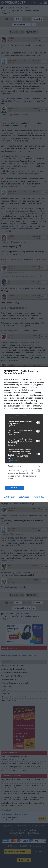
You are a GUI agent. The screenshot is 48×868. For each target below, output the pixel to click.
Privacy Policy (38, 497)
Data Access (24, 497)
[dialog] (24, 434)
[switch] (38, 423)
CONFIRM (15, 488)
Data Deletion (10, 497)
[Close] (43, 371)
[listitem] (24, 417)
